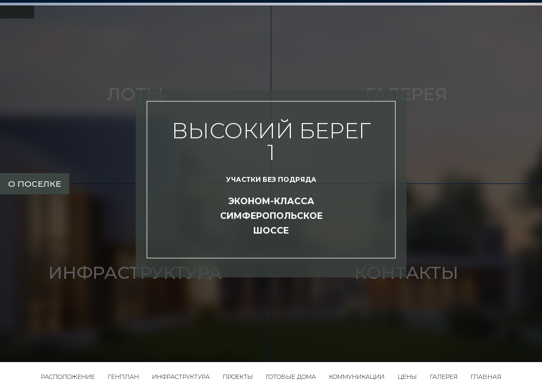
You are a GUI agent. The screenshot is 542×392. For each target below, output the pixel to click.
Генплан (123, 377)
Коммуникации (357, 377)
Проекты (238, 377)
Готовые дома (291, 377)
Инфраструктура (181, 377)
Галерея (444, 377)
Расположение (68, 377)
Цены (407, 377)
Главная (486, 377)
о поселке (35, 184)
